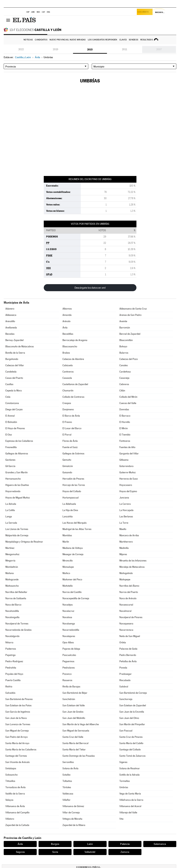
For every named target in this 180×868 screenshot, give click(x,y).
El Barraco (125, 416)
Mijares (123, 554)
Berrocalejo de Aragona (75, 340)
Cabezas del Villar (15, 365)
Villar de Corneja (71, 813)
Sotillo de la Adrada (129, 775)
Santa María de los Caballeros (21, 750)
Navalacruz (68, 611)
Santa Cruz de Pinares (131, 737)
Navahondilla (12, 611)
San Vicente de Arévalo (18, 762)
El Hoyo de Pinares (15, 428)
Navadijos (68, 605)
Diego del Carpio (14, 409)
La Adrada (11, 504)
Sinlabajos (11, 768)
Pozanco (67, 674)
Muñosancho (12, 586)
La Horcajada (126, 510)
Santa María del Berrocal (75, 743)
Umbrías (124, 787)
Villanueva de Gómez (73, 806)
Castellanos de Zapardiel (75, 384)
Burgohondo (12, 359)
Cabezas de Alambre (73, 359)
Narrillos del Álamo (129, 586)
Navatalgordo (12, 636)
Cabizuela (68, 365)
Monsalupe (68, 567)
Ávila (65, 328)
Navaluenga (69, 624)
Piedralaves (69, 668)
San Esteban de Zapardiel (133, 705)
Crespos (67, 403)
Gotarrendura (126, 466)
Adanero (10, 309)
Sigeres (123, 762)
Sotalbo (66, 775)
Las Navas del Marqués (75, 523)
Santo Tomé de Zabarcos (132, 756)
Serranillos (68, 762)
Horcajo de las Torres (74, 485)
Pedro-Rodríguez (14, 661)
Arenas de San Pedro (130, 315)
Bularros (124, 353)
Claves (123, 40)
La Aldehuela (69, 504)
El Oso (9, 435)
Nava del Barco (13, 605)
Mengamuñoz (12, 554)
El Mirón (124, 428)
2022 (21, 49)
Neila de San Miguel (130, 636)
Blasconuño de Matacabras (20, 346)
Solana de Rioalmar (130, 768)
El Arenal (10, 416)
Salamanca (160, 844)
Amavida (67, 315)
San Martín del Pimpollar (132, 724)
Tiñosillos (10, 781)
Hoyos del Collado (72, 491)
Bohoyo (123, 346)
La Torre (124, 523)
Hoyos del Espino (128, 491)
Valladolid (90, 852)
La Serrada (11, 523)
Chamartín (68, 391)
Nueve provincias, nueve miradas (68, 40)
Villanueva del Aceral (130, 806)
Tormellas (125, 781)
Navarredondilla (71, 630)
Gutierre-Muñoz (128, 472)
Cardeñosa (125, 372)
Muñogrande (12, 580)
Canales (124, 365)
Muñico (66, 573)
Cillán (122, 391)
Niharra (9, 642)
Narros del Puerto (129, 592)
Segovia (20, 852)
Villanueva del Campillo (17, 813)
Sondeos (133, 40)
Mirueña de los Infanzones (133, 561)
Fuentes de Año (127, 447)
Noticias (28, 40)
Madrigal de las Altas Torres (77, 529)
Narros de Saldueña (16, 598)
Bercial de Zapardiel (130, 334)
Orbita (123, 642)
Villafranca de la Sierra (131, 800)
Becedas (10, 334)
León (90, 844)
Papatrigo (10, 655)
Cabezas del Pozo (129, 359)
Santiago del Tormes (16, 756)
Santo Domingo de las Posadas (79, 756)
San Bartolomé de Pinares (19, 699)
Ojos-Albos (68, 642)
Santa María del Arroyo (17, 743)
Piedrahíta (11, 668)
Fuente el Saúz (70, 447)
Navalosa (67, 617)
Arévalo (66, 321)
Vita (121, 819)
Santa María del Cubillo (131, 743)
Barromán (125, 328)
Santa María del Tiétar (74, 750)
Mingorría (10, 561)
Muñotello (68, 586)
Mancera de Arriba (129, 535)
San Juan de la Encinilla (132, 712)
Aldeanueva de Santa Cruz (133, 309)
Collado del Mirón (128, 397)
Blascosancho (70, 346)
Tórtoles (67, 787)
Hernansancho (13, 479)
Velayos (9, 800)
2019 (56, 49)
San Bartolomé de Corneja (133, 693)
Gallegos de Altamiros (17, 454)
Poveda (123, 668)
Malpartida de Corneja (17, 535)
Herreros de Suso (129, 479)
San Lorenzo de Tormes (18, 724)
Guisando (67, 472)
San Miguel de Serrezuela (76, 731)
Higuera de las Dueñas (17, 485)
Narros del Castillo (72, 592)
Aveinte (123, 321)
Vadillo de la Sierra (15, 794)
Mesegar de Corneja (73, 554)
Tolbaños (67, 781)
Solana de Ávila (70, 768)
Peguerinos (68, 661)
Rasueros (67, 680)
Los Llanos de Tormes (17, 529)
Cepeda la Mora (14, 391)
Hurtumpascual (71, 498)
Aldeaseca (11, 315)
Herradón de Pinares (73, 479)
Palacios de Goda (128, 649)
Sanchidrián (69, 699)
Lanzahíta (68, 517)
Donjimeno (68, 409)
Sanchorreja (126, 699)
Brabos (66, 353)
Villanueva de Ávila (15, 806)
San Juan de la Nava (16, 718)
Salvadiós (10, 693)
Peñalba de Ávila (128, 661)
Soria (55, 852)
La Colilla (10, 510)
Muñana (10, 573)
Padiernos (11, 649)
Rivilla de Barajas (71, 687)
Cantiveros (68, 372)
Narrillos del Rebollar (16, 592)
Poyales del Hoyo (14, 674)
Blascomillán (126, 340)
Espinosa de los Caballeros (19, 441)
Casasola (67, 378)
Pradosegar (125, 674)
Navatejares (69, 636)
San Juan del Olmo (129, 718)
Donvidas (124, 409)
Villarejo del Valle (128, 813)
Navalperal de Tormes (17, 624)
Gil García (10, 466)
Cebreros (124, 384)
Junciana (124, 498)
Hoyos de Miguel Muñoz (18, 498)
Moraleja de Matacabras (132, 567)
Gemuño (67, 460)
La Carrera (125, 504)
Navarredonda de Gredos (18, 630)
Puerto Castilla (13, 680)
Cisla (8, 397)
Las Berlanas (126, 517)
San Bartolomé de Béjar (75, 693)
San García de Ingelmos (18, 712)
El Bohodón (11, 422)
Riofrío (9, 687)
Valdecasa (68, 794)
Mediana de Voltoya (73, 548)
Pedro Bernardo (128, 655)
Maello (123, 529)
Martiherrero (126, 542)
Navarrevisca (126, 630)
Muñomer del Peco (72, 580)
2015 (90, 49)
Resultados (147, 40)
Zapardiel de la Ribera (74, 825)
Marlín (66, 542)
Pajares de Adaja (71, 649)
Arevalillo (10, 321)
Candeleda (11, 372)
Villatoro (10, 819)
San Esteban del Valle (74, 705)
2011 (124, 49)
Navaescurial (126, 605)
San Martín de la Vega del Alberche (81, 724)
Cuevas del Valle (128, 403)
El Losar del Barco (72, 428)
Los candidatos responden (103, 40)
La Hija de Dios (70, 510)
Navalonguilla (12, 617)
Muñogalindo (126, 573)
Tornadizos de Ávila (15, 787)
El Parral (67, 435)
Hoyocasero (126, 485)
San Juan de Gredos (73, 712)
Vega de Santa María (130, 794)
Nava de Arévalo (128, 598)
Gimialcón (68, 466)
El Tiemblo (125, 435)
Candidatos (41, 40)
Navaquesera (126, 624)
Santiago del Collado (130, 750)
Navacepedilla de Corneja (76, 598)
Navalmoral (125, 611)
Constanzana (12, 403)
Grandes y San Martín (16, 472)
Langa (9, 517)
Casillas (9, 384)
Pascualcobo (69, 655)
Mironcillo (68, 561)
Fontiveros (125, 441)
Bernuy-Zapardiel (14, 340)
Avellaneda (11, 328)
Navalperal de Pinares (131, 617)
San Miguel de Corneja (17, 731)
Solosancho (11, 775)
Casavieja (124, 378)
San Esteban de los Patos (18, 705)
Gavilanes (10, 460)
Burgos (55, 844)
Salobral (124, 687)
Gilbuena (124, 460)
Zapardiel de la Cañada (17, 825)
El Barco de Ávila (71, 416)
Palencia (125, 844)
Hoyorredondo (13, 491)
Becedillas (68, 334)
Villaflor (66, 800)
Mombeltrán (12, 567)
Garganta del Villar (129, 454)
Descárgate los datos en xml (90, 288)
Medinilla (124, 548)
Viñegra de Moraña (72, 819)
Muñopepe (125, 580)
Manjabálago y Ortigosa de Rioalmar (24, 542)
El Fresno (67, 422)
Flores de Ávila (70, 441)
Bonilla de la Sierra (15, 353)
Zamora (125, 852)
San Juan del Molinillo (74, 718)
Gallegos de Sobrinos (73, 454)
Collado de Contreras (73, 397)
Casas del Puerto (14, 378)
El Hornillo (125, 422)
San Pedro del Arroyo (16, 737)
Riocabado (125, 680)
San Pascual (126, 731)
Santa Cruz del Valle (73, 737)
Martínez (10, 548)
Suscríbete (144, 12)
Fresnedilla (11, 447)
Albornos (67, 309)
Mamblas (67, 535)
